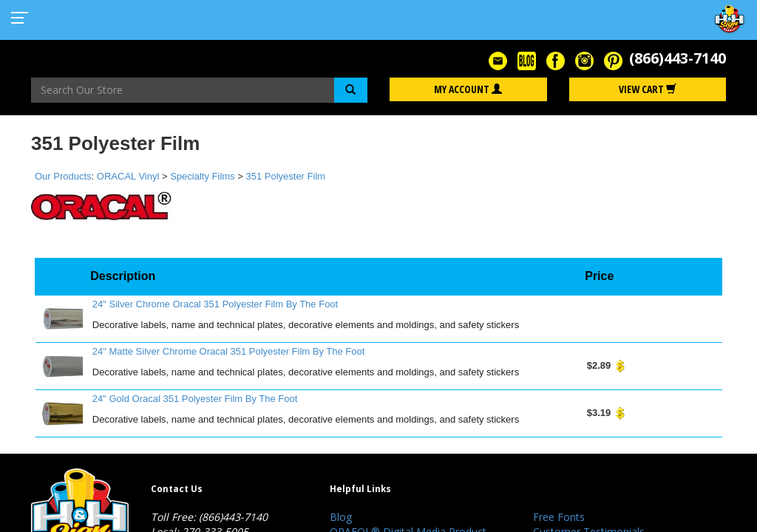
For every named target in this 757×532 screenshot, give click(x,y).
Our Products (63, 176)
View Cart (648, 89)
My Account (468, 89)
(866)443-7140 (678, 58)
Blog (341, 517)
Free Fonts (559, 517)
